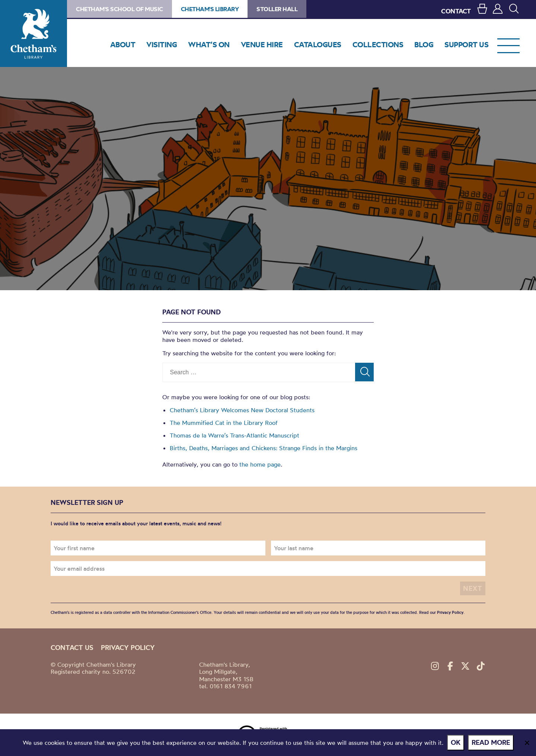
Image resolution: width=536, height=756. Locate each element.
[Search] (364, 372)
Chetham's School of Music (119, 9)
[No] (527, 743)
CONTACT (456, 11)
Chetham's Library (33, 33)
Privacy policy (128, 648)
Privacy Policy (450, 612)
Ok (456, 742)
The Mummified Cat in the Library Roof (224, 423)
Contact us (72, 648)
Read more (491, 742)
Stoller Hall (277, 9)
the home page (260, 464)
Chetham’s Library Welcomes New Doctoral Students (242, 410)
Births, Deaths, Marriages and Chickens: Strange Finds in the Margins (264, 448)
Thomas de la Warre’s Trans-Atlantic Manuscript (234, 435)
